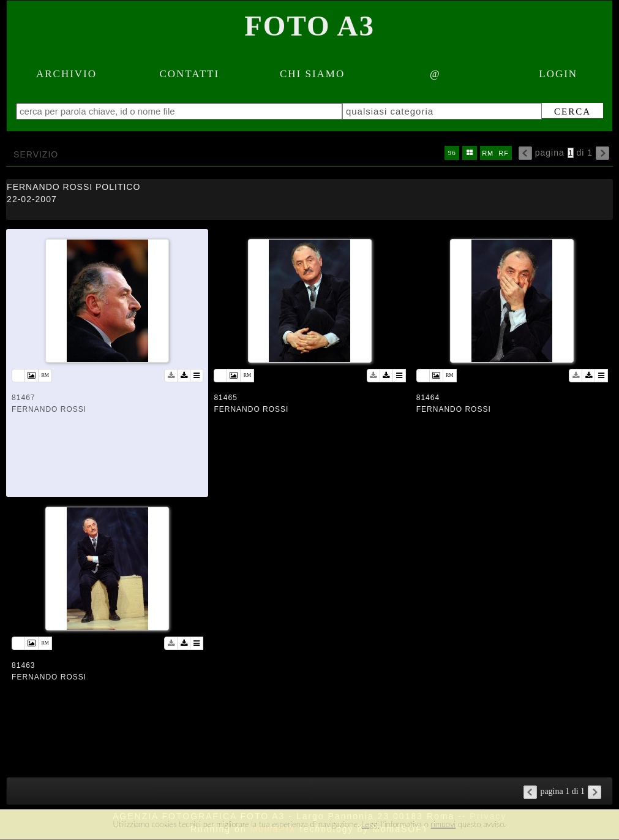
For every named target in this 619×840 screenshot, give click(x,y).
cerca (572, 112)
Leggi (370, 824)
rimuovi (444, 824)
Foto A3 (309, 26)
